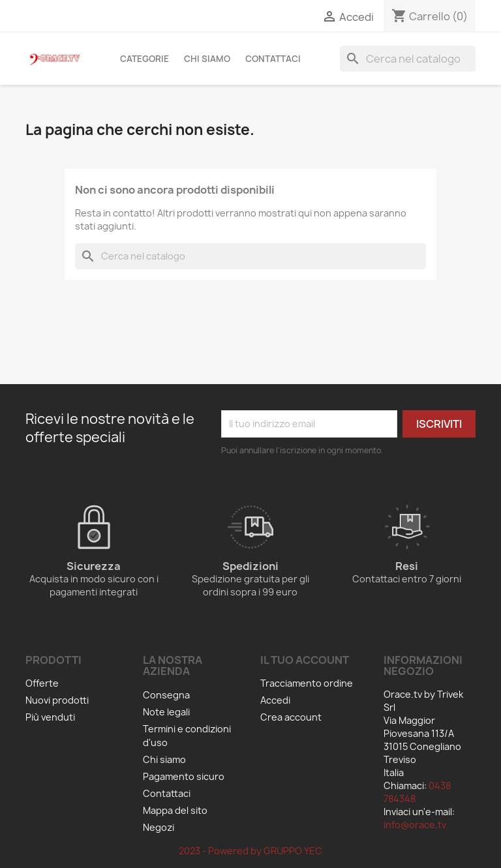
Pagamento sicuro (184, 776)
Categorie (144, 59)
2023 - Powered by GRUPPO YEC (250, 851)
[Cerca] (408, 59)
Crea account (291, 717)
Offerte (42, 683)
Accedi (275, 700)
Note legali (166, 712)
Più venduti (50, 717)
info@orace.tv (415, 825)
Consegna (166, 695)
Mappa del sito (175, 810)
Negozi (159, 827)
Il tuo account (305, 660)
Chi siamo (207, 59)
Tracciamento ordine (307, 683)
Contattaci (273, 59)
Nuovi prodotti (57, 700)
